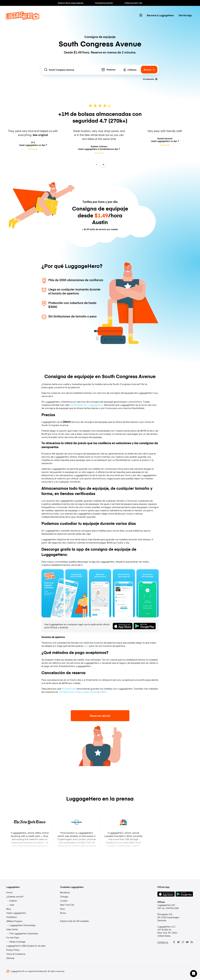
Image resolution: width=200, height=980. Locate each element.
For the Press (13, 938)
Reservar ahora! (100, 716)
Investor (13, 901)
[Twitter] (178, 942)
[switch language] (141, 15)
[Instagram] (183, 942)
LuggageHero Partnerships (22, 925)
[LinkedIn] (192, 942)
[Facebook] (174, 942)
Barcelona (65, 892)
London (64, 901)
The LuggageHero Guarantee (24, 933)
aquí (86, 646)
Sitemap (10, 958)
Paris (62, 909)
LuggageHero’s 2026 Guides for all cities (26, 946)
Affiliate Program (14, 921)
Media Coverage (17, 942)
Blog (8, 909)
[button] (194, 974)
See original (40, 135)
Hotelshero (12, 917)
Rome (63, 913)
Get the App (185, 15)
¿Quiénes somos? (15, 897)
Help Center (12, 929)
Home (9, 892)
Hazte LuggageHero (16, 913)
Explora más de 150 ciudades (74, 921)
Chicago (64, 897)
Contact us (163, 942)
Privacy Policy (13, 950)
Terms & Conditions (16, 954)
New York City (67, 905)
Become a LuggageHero (160, 15)
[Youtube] (187, 942)
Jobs (12, 905)
